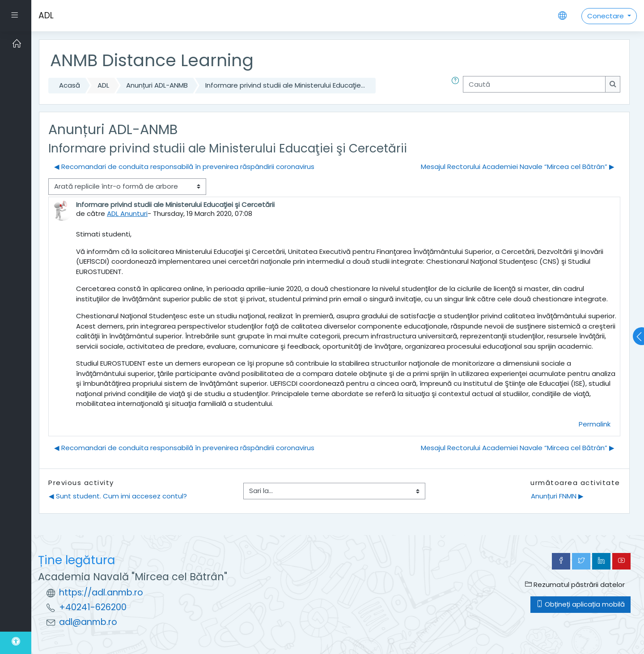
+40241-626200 (93, 607)
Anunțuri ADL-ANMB (157, 85)
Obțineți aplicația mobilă (580, 604)
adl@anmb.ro (88, 622)
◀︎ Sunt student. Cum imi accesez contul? (118, 496)
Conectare (606, 16)
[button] (457, 86)
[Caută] (534, 84)
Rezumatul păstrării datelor (575, 584)
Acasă (70, 85)
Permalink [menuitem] (595, 424)
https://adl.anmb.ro (101, 593)
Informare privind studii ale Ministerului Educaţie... (285, 85)
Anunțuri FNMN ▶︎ (557, 496)
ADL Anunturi (127, 213)
